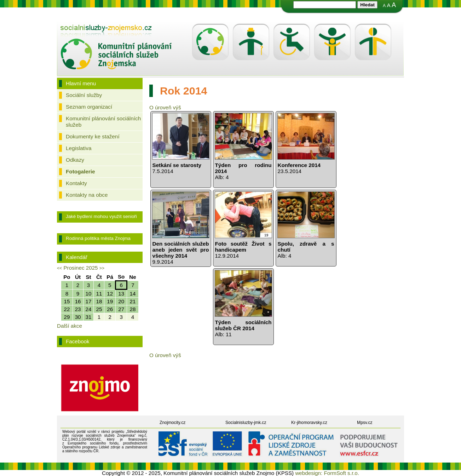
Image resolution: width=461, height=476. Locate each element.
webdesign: (309, 473)
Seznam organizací (89, 107)
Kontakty (76, 183)
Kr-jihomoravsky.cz (309, 423)
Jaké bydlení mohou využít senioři (101, 216)
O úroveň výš (165, 107)
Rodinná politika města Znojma (98, 238)
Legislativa (79, 148)
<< (59, 268)
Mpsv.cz (365, 423)
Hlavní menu (81, 83)
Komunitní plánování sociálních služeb (103, 122)
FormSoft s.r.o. (341, 473)
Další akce (70, 326)
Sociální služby (84, 95)
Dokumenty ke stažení (93, 136)
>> (102, 268)
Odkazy (75, 160)
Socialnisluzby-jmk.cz (246, 423)
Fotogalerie (80, 171)
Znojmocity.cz (172, 423)
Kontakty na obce (87, 195)
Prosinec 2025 (80, 268)
